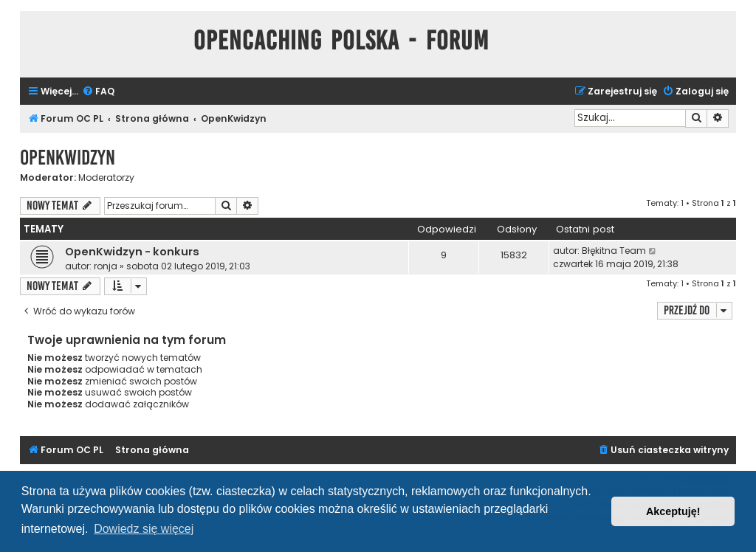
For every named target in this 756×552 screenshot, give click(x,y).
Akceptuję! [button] (673, 511)
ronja (106, 266)
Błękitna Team (614, 251)
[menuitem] (98, 92)
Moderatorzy (106, 178)
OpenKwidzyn (68, 158)
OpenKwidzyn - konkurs (132, 252)
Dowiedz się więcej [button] (144, 529)
